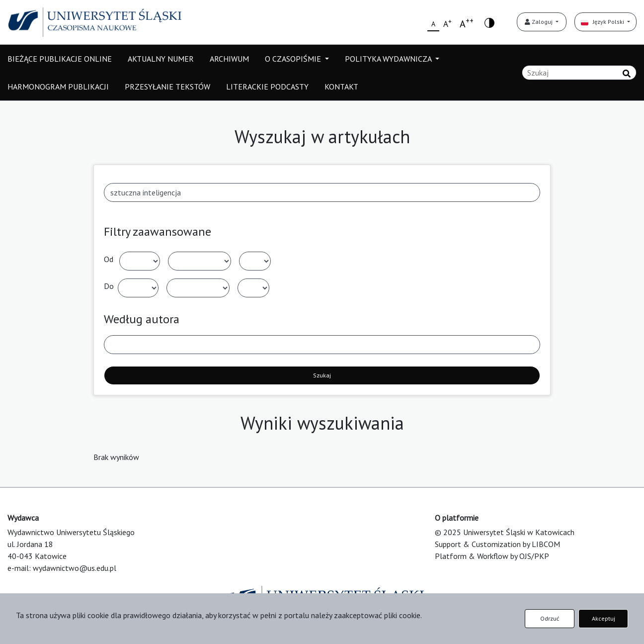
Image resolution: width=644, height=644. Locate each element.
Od (109, 259)
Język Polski (603, 22)
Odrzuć (550, 618)
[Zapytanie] (579, 73)
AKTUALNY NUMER (161, 59)
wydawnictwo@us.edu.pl (75, 568)
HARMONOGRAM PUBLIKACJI (58, 87)
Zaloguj (539, 22)
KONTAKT (341, 87)
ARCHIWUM (229, 59)
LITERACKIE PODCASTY (267, 87)
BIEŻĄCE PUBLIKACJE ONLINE (60, 59)
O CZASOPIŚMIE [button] (294, 59)
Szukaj (322, 375)
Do (109, 286)
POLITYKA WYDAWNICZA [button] (389, 59)
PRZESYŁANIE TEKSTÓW (167, 87)
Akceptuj (604, 618)
